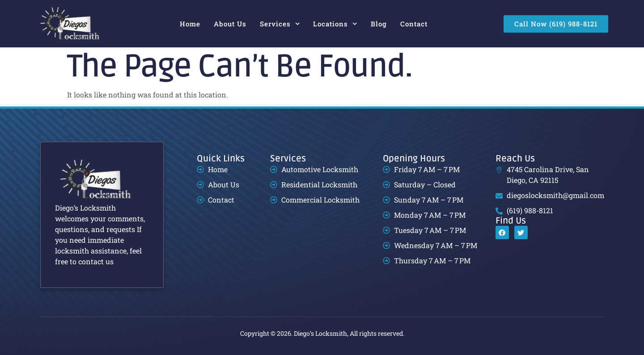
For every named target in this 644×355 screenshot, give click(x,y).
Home (190, 24)
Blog (379, 24)
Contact (414, 24)
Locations (335, 24)
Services (280, 24)
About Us (230, 24)
